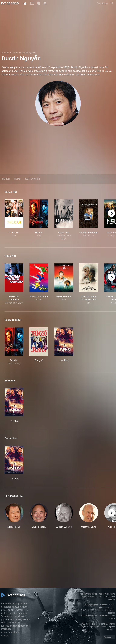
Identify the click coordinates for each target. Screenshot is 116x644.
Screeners (109, 610)
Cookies (104, 605)
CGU (111, 605)
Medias (99, 610)
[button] (14, 517)
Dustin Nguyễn (29, 52)
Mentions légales (91, 605)
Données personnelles (105, 607)
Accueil (5, 52)
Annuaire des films (107, 594)
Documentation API (89, 597)
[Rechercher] (112, 3)
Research (111, 613)
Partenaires (32, 179)
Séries (15, 52)
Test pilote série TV (89, 616)
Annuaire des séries (89, 594)
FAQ (101, 597)
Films (17, 179)
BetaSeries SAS (88, 610)
